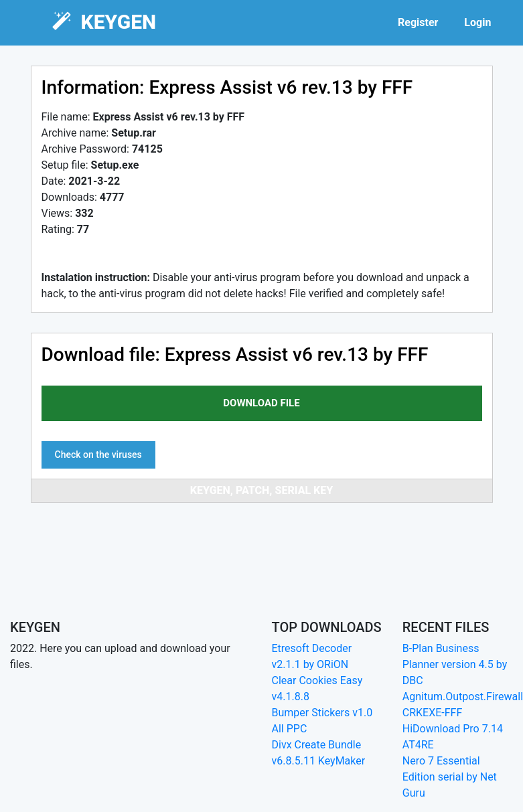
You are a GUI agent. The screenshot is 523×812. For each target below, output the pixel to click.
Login (477, 22)
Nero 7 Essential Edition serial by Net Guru (450, 777)
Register (418, 22)
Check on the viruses (98, 455)
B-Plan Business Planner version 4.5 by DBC (455, 664)
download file (261, 403)
